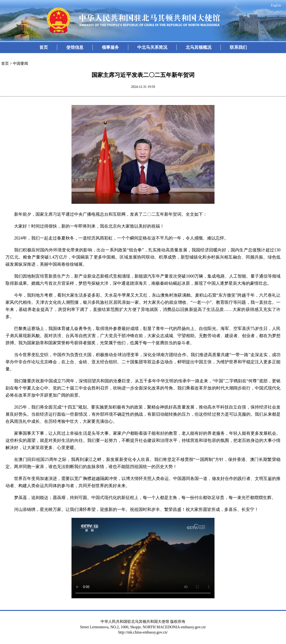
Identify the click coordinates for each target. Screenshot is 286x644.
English (276, 5)
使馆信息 (75, 47)
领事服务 (110, 47)
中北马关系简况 (152, 47)
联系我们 (238, 47)
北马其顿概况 (199, 47)
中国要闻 (20, 63)
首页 (44, 47)
